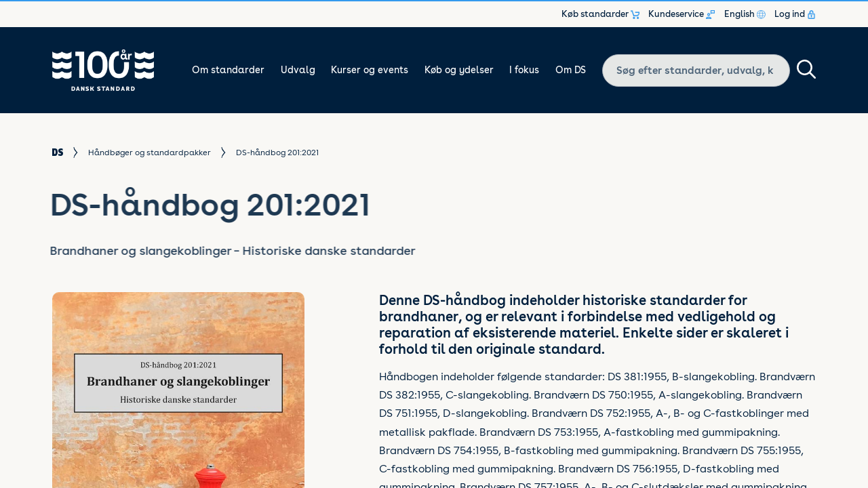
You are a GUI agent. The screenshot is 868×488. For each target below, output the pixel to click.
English (745, 14)
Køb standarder (600, 14)
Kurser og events (370, 70)
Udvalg (298, 70)
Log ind (795, 14)
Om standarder (228, 70)
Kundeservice (682, 14)
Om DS (571, 70)
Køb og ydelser (459, 70)
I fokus (524, 70)
